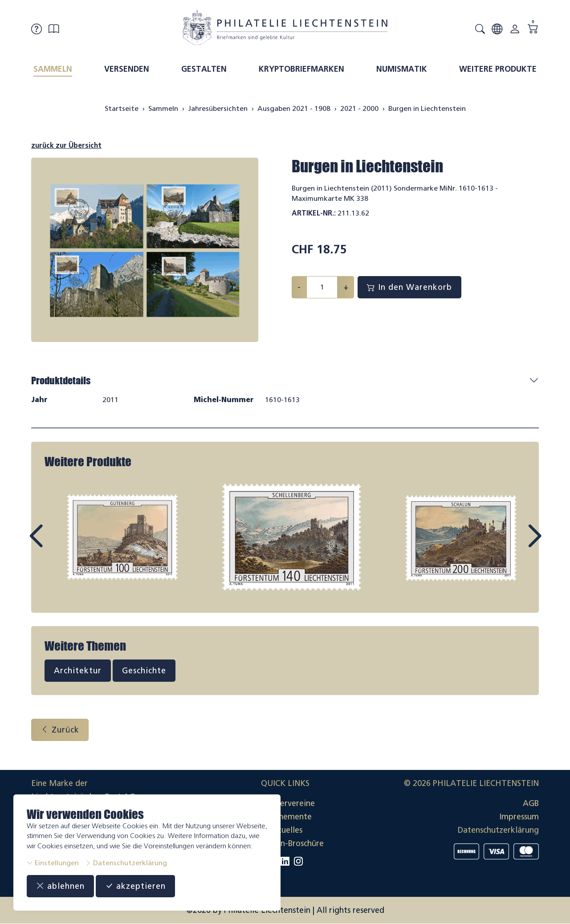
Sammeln (53, 69)
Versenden (127, 69)
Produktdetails (61, 381)
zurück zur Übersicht (66, 145)
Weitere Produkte (498, 69)
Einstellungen (53, 863)
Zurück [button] (60, 730)
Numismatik (402, 69)
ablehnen (60, 886)
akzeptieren (135, 886)
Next (514, 544)
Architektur (78, 671)
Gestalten (204, 69)
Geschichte (144, 671)
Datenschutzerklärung (126, 863)
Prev (56, 544)
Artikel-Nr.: (314, 213)
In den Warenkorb (409, 287)
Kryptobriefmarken (301, 69)
